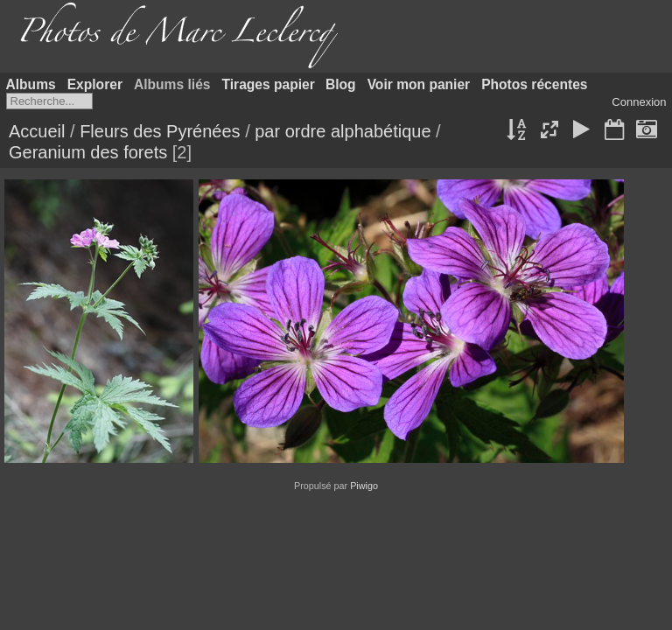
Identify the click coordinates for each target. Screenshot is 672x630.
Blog (341, 84)
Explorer (95, 84)
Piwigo (364, 486)
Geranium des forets (88, 152)
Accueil (37, 131)
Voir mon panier (419, 84)
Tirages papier (269, 84)
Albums (31, 84)
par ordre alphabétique (343, 131)
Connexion (639, 102)
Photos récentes (534, 84)
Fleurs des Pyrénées (160, 131)
